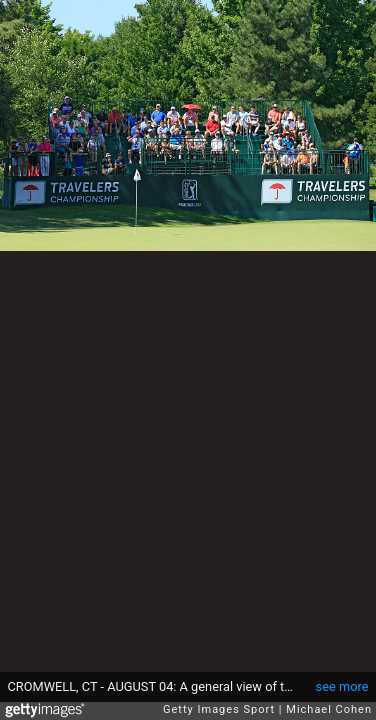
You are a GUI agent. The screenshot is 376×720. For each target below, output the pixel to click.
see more (342, 686)
